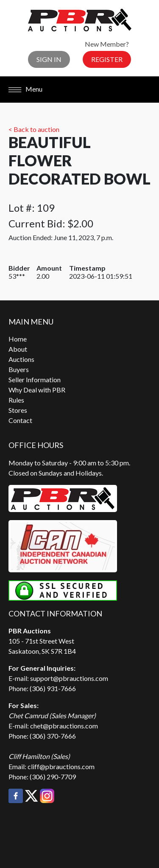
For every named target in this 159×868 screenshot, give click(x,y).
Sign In (49, 59)
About (18, 349)
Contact (20, 420)
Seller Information (35, 379)
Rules (16, 400)
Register (107, 59)
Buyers (19, 369)
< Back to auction (34, 129)
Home (18, 339)
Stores (18, 410)
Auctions (21, 359)
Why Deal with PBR (37, 390)
